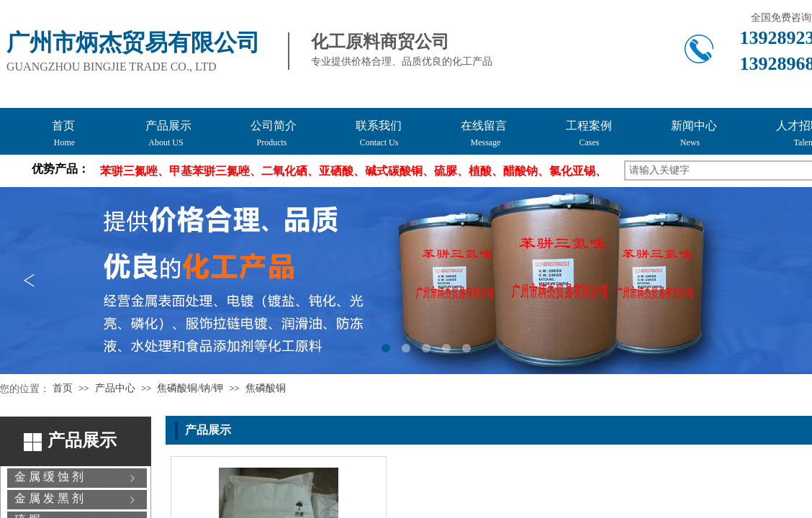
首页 (63, 388)
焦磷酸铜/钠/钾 (190, 388)
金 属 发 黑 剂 (49, 498)
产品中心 (115, 388)
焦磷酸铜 (266, 388)
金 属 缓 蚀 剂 (49, 477)
